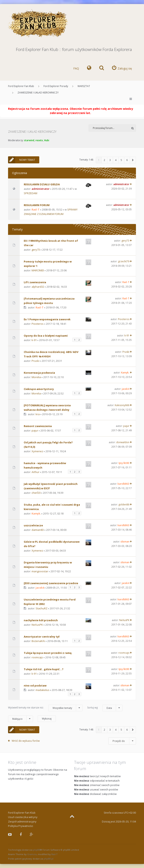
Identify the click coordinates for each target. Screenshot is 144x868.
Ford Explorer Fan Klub (21, 86)
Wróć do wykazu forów (26, 741)
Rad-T (36, 209)
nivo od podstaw (35, 685)
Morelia (36, 377)
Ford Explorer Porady (56, 86)
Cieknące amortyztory (39, 389)
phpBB (37, 850)
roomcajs (37, 657)
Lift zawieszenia (35, 282)
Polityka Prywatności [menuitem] (21, 826)
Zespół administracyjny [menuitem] (22, 821)
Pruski (35, 361)
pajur (35, 430)
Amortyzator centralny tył (42, 637)
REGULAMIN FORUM (37, 205)
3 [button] (110, 160)
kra (38, 414)
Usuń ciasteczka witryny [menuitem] (23, 817)
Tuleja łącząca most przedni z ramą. (48, 653)
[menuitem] (89, 68)
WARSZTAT (84, 86)
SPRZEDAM (31, 193)
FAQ (76, 68)
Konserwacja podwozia (39, 373)
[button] (133, 160)
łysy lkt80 (124, 463)
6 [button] (127, 160)
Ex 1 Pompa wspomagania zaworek (47, 319)
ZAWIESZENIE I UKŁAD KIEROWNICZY (38, 93)
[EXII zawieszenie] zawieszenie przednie (51, 583)
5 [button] (121, 160)
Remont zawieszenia (38, 426)
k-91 (34, 340)
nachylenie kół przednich (41, 620)
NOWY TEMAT (22, 160)
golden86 (124, 505)
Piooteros (38, 324)
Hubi (47, 140)
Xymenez (37, 451)
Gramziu (32, 854)
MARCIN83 (38, 270)
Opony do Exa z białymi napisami (46, 336)
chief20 (36, 493)
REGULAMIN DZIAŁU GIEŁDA (42, 184)
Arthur (35, 472)
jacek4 (126, 389)
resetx (39, 140)
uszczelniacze (33, 525)
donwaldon (123, 442)
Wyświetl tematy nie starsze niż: (45, 708)
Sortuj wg (105, 708)
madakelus (42, 690)
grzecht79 (124, 261)
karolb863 (123, 484)
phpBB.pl (49, 859)
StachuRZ (41, 608)
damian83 (38, 530)
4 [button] (116, 160)
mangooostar (40, 571)
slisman (125, 542)
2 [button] (104, 160)
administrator (41, 189)
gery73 (36, 250)
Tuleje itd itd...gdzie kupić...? (44, 669)
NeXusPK (37, 625)
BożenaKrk (38, 641)
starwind (29, 140)
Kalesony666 (122, 405)
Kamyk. (125, 373)
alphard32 (38, 287)
